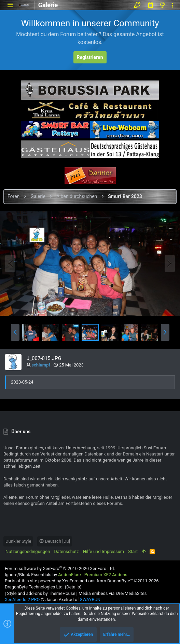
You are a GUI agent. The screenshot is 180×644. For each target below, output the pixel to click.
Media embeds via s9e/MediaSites (113, 593)
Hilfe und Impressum (103, 551)
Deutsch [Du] (55, 541)
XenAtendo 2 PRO (22, 600)
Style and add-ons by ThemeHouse (41, 593)
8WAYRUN (90, 600)
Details (73, 587)
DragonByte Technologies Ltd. (34, 587)
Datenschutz (66, 551)
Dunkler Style (18, 541)
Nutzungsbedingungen (28, 551)
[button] (10, 5)
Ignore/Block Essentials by (66, 575)
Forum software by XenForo (60, 568)
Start (133, 551)
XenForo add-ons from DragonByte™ (98, 581)
